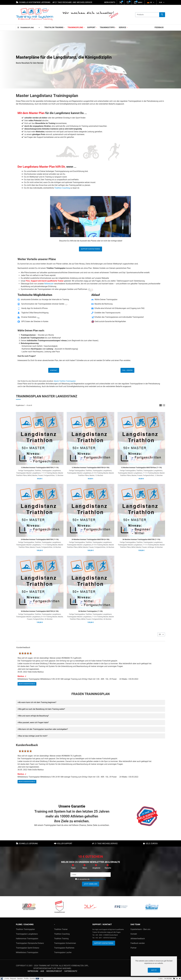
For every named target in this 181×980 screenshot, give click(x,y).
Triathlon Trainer (61, 929)
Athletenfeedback (138, 939)
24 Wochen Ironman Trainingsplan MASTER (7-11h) (40, 539)
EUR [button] (161, 2)
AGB (42, 971)
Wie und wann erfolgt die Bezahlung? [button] (34, 716)
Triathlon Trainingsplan (25, 929)
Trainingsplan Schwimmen (65, 943)
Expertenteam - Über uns (140, 929)
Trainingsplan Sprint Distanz (28, 948)
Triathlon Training (61, 939)
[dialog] (154, 966)
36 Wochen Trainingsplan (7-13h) (90, 611)
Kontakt (54, 370)
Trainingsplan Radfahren (64, 948)
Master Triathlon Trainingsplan (65, 381)
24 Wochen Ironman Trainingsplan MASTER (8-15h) (91, 539)
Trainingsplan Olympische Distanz (30, 943)
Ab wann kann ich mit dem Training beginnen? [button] (37, 702)
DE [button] (150, 2)
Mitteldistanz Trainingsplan (27, 952)
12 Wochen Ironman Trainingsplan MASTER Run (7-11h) (141, 468)
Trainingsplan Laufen (63, 952)
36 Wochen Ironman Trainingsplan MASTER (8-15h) (40, 611)
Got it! (154, 970)
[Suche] (162, 15)
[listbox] (161, 634)
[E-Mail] (90, 875)
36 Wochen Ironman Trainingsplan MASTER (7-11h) (141, 539)
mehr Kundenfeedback (27, 684)
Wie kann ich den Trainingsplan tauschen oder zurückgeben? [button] (43, 729)
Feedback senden (138, 943)
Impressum (33, 971)
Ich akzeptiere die (90, 879)
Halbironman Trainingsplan (27, 939)
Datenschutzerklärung (98, 879)
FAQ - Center (127, 370)
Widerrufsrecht (54, 971)
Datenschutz (71, 971)
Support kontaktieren (90, 249)
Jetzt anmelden (91, 884)
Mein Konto (110, 2)
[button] (121, 2)
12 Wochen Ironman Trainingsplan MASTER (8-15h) (91, 468)
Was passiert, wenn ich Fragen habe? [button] (34, 722)
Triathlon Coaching (62, 188)
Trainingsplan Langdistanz (27, 934)
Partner (133, 948)
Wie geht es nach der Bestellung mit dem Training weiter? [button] (42, 709)
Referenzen (49, 284)
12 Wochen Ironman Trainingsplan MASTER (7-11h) (40, 468)
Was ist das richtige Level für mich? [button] (33, 736)
